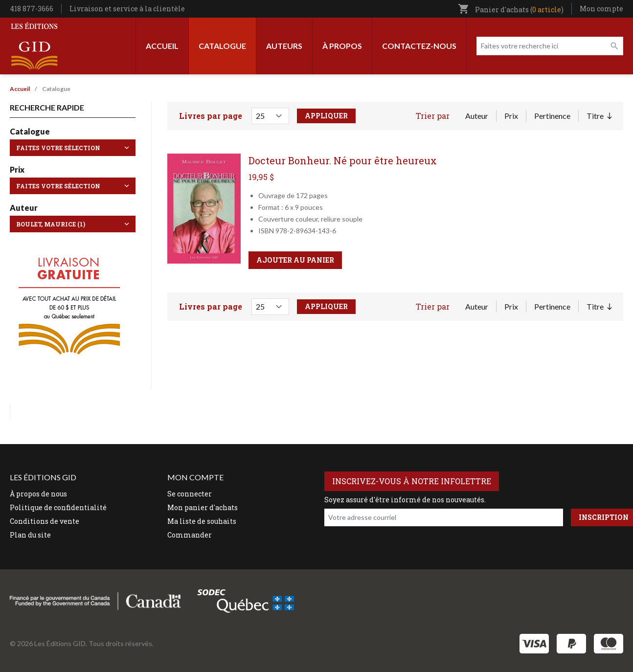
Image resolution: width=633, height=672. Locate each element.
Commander (190, 535)
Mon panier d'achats (203, 507)
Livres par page (211, 116)
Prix (511, 116)
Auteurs (284, 46)
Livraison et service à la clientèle (127, 9)
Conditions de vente (45, 521)
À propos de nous (38, 494)
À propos (342, 46)
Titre (599, 116)
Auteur (477, 116)
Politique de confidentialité (58, 507)
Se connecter (190, 494)
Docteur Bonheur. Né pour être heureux (343, 160)
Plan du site (30, 535)
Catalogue (222, 46)
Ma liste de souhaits (202, 521)
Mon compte (601, 9)
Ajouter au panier (295, 260)
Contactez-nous (419, 46)
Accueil (162, 46)
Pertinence (552, 116)
